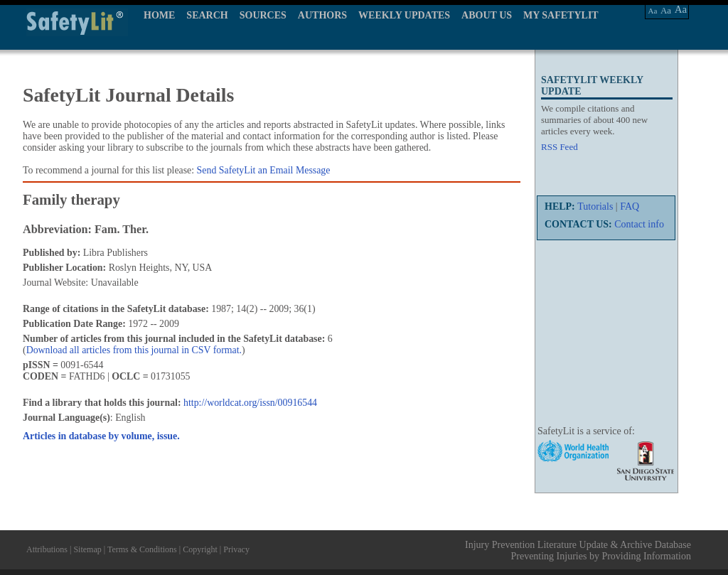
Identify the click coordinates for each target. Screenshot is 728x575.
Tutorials (595, 206)
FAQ (630, 206)
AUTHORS (322, 15)
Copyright (200, 549)
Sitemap (87, 549)
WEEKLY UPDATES (404, 15)
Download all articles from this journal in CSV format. (134, 350)
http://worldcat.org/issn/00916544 (250, 403)
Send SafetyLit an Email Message (264, 170)
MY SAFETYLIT (561, 15)
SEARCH (207, 15)
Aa (653, 11)
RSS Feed (560, 147)
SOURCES (263, 15)
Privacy (236, 549)
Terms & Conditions (142, 549)
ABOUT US (487, 15)
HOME (159, 15)
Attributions (47, 549)
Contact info (639, 224)
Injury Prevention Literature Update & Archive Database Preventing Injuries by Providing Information (578, 550)
